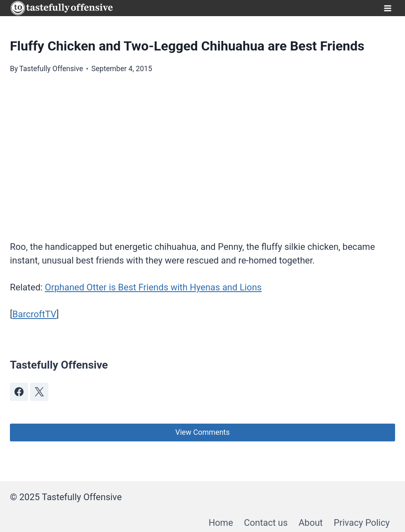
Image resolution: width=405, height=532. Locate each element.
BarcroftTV (35, 314)
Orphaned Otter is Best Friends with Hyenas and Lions (154, 287)
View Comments (202, 432)
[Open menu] (387, 8)
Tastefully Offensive (51, 69)
